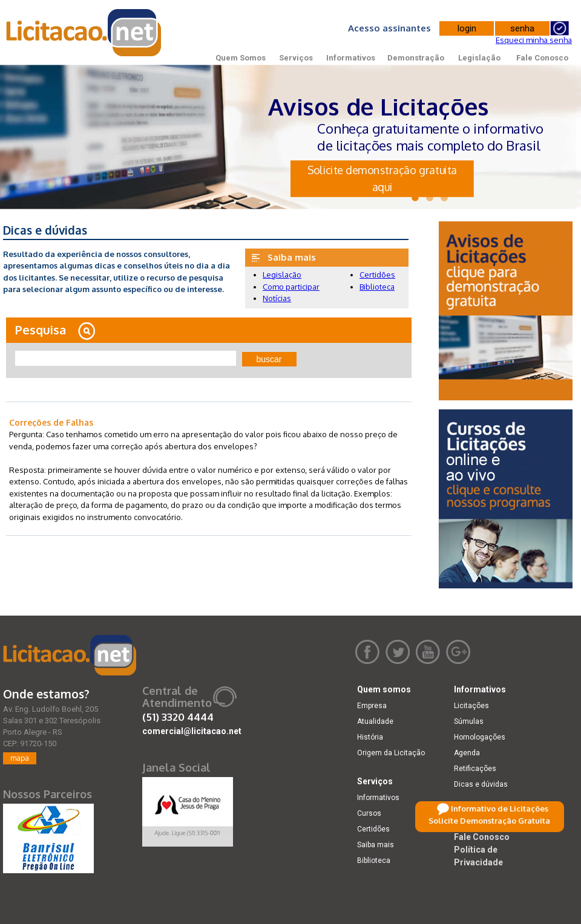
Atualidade (375, 721)
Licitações (471, 706)
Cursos (369, 813)
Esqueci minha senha (534, 40)
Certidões (377, 275)
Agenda (467, 753)
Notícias (277, 298)
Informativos (351, 58)
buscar (269, 359)
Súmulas (469, 721)
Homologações (480, 737)
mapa (20, 758)
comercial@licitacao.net (192, 731)
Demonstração (416, 58)
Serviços (296, 58)
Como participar (291, 287)
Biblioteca (377, 287)
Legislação (479, 58)
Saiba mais (376, 845)
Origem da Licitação (391, 753)
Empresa (372, 706)
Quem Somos (241, 58)
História (370, 737)
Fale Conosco (542, 58)
